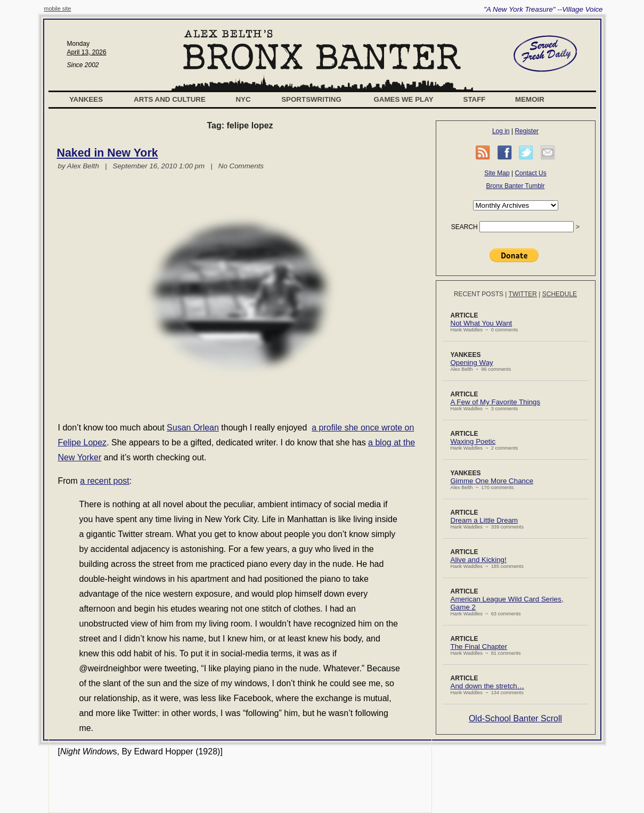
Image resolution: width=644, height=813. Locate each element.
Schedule (560, 294)
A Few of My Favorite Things (496, 402)
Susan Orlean (193, 428)
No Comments (241, 166)
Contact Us (530, 173)
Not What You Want (482, 323)
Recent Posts (479, 294)
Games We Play (403, 99)
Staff (475, 99)
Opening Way (472, 363)
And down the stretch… (488, 686)
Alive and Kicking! (479, 560)
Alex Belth (83, 166)
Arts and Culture (170, 99)
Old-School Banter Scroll (515, 718)
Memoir (530, 99)
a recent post (105, 481)
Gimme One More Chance (492, 481)
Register (527, 131)
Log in (501, 131)
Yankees (86, 99)
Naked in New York (108, 153)
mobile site (58, 9)
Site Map (497, 173)
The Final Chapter (479, 647)
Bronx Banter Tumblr (515, 186)
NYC (243, 99)
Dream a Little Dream (484, 520)
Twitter (523, 294)
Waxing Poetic (473, 441)
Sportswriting (311, 99)
